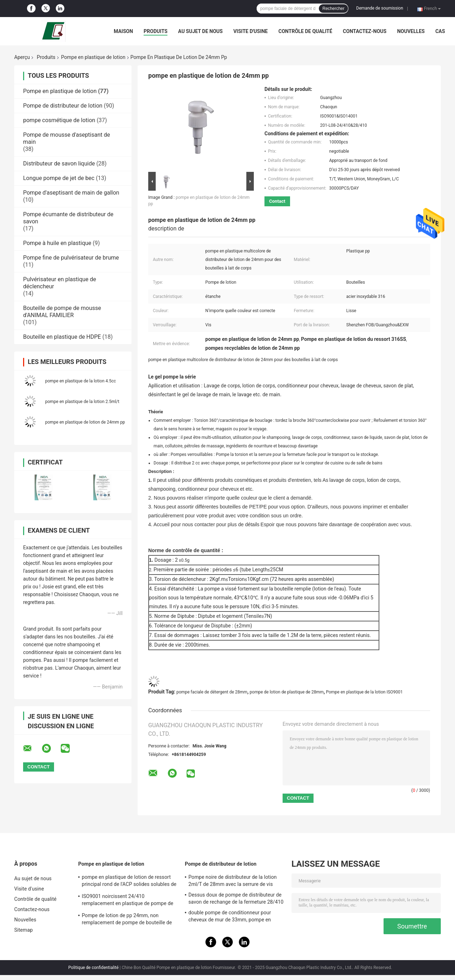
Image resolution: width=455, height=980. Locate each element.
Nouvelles (411, 31)
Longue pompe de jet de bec (59, 178)
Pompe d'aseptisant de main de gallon (71, 193)
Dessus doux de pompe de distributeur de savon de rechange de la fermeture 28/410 (236, 898)
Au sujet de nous (200, 31)
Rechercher (333, 9)
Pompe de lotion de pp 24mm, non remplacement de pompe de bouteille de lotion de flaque (127, 920)
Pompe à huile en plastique (57, 243)
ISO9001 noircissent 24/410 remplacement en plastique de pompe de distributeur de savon (127, 901)
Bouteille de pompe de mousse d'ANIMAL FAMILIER (62, 312)
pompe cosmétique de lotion (59, 120)
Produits (156, 31)
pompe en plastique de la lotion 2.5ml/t (82, 402)
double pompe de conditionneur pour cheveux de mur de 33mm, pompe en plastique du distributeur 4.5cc (230, 917)
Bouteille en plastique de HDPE (62, 337)
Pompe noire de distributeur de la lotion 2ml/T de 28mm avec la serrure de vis (232, 881)
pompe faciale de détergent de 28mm (212, 692)
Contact (277, 201)
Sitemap (23, 930)
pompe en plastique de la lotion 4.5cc (81, 381)
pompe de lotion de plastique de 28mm (287, 692)
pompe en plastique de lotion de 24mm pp (85, 422)
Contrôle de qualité (305, 31)
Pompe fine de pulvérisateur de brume (71, 258)
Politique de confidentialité (93, 968)
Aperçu (22, 57)
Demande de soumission (380, 8)
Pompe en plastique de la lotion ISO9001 (364, 692)
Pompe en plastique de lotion (93, 57)
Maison (123, 31)
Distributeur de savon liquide (59, 164)
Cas (440, 31)
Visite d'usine (250, 31)
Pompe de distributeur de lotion (63, 106)
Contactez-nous (365, 31)
